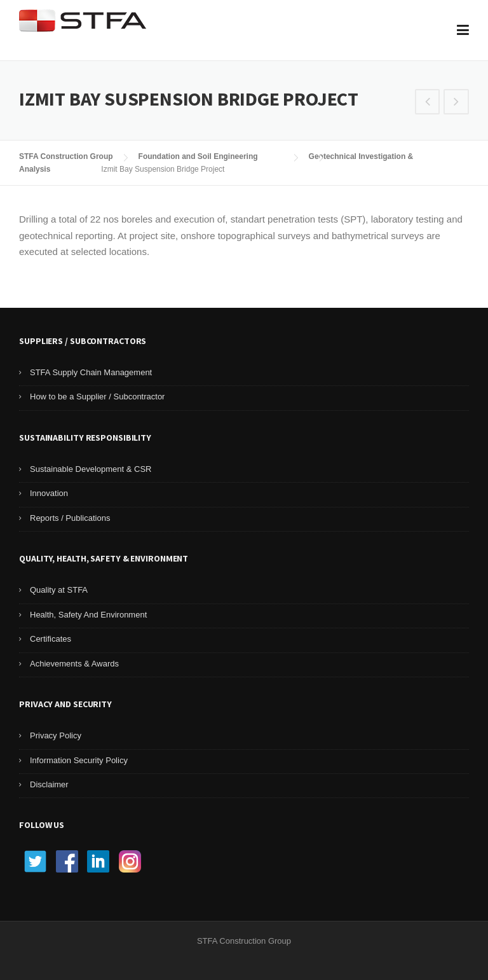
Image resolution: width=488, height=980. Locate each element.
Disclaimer (49, 784)
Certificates (51, 639)
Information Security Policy (79, 760)
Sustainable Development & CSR (91, 469)
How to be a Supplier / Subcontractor (97, 397)
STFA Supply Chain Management (91, 372)
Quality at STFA (59, 590)
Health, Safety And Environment (88, 615)
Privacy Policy (56, 735)
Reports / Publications (70, 518)
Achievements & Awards (74, 664)
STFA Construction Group (66, 156)
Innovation (49, 493)
